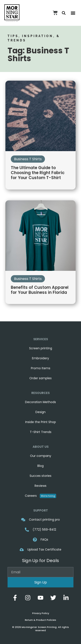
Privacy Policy (41, 613)
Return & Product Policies (40, 620)
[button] (64, 13)
